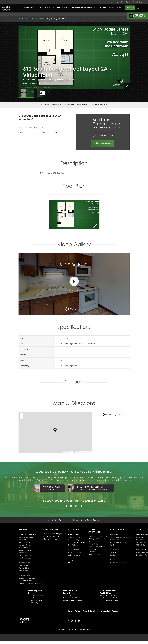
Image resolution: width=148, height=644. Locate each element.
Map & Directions (100, 105)
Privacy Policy (74, 611)
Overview (45, 105)
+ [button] (21, 414)
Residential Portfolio (26, 581)
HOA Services (93, 552)
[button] (30, 7)
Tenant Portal (126, 2)
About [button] (118, 7)
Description (57, 105)
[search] (138, 8)
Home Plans (115, 540)
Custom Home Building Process (30, 583)
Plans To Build (23, 571)
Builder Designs (93, 520)
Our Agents (72, 562)
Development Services (119, 562)
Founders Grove (24, 545)
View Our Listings (25, 565)
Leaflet (65, 452)
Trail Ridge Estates (25, 555)
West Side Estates (25, 558)
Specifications (83, 105)
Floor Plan (70, 105)
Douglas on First (24, 542)
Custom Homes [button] (46, 7)
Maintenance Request (97, 547)
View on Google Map (112, 415)
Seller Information (75, 555)
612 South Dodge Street (33, 19)
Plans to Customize (50, 539)
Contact (130, 8)
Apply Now (115, 2)
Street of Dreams (25, 550)
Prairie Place (23, 548)
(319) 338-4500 (76, 600)
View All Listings (24, 568)
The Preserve (23, 553)
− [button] (21, 417)
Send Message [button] (104, 143)
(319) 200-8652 (112, 600)
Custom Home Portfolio (27, 578)
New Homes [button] (29, 7)
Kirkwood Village (95, 554)
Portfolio (113, 555)
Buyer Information (75, 552)
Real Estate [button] (62, 7)
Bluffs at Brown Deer (26, 537)
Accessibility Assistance (111, 611)
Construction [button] (104, 7)
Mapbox (70, 452)
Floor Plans (22, 19)
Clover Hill (22, 540)
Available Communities (77, 542)
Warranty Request (138, 2)
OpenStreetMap (78, 452)
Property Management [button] (82, 7)
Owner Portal (93, 544)
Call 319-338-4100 (104, 136)
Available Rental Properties (98, 536)
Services (113, 545)
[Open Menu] (142, 8)
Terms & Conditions (91, 611)
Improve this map (86, 452)
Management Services (97, 539)
